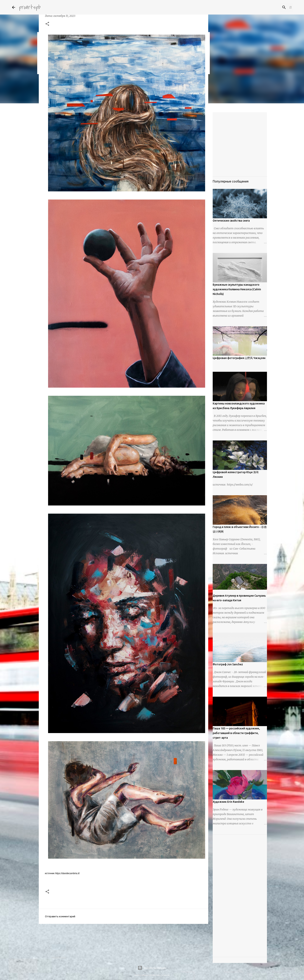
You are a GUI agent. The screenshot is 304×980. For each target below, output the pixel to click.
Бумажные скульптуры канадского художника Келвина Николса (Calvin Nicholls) (237, 289)
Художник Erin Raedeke (228, 802)
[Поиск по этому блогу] (273, 7)
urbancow (166, 975)
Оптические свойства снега (231, 221)
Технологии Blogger (152, 968)
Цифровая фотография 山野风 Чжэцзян (239, 358)
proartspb (30, 7)
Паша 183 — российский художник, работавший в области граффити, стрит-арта (236, 733)
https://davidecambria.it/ (67, 873)
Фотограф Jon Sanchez (228, 664)
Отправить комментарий (60, 916)
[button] (47, 24)
